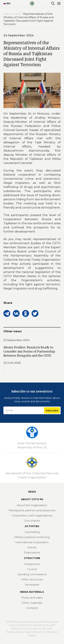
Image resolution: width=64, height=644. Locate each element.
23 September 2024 (16, 340)
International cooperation (32, 542)
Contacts (32, 608)
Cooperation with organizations (32, 515)
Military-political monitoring (32, 537)
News (32, 492)
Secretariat (32, 585)
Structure (32, 558)
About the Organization (32, 505)
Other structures (32, 579)
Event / (17, 14)
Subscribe (52, 410)
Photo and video (32, 598)
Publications (32, 553)
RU (6, 3)
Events (32, 547)
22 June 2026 (12, 363)
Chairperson (32, 564)
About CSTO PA (32, 499)
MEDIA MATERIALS (32, 592)
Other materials (32, 603)
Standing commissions (32, 574)
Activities (32, 526)
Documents (32, 521)
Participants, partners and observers (32, 510)
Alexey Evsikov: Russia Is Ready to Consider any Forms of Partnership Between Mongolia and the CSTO (29, 351)
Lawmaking (32, 532)
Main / (8, 14)
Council (32, 569)
